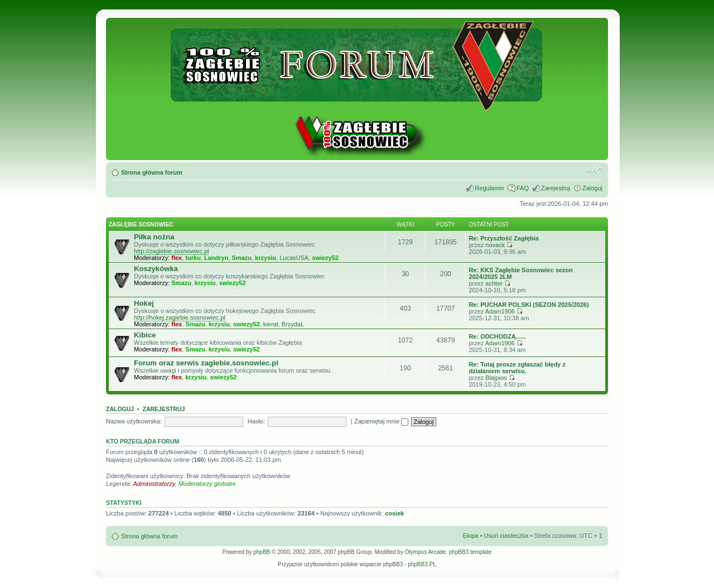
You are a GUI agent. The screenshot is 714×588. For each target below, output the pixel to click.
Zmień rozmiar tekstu (594, 170)
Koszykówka (156, 269)
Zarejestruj (556, 188)
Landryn (216, 258)
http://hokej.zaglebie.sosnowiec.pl (180, 317)
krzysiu (266, 258)
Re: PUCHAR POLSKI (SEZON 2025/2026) (529, 305)
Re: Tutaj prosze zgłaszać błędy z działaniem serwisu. (517, 368)
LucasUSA (294, 258)
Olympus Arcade (425, 552)
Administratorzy (154, 484)
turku (193, 258)
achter (494, 283)
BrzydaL (293, 324)
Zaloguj (592, 188)
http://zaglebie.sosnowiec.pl (172, 251)
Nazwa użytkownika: (134, 421)
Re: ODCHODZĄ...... (497, 336)
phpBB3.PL (422, 564)
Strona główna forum (152, 172)
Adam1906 (500, 311)
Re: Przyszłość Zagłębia (503, 238)
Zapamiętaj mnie (381, 421)
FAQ (523, 188)
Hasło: (256, 421)
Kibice (145, 335)
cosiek (394, 513)
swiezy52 (325, 258)
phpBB (262, 552)
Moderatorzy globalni (207, 484)
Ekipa (471, 536)
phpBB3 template (471, 552)
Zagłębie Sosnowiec (141, 225)
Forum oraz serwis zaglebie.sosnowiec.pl (206, 363)
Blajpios (496, 378)
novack (495, 245)
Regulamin (489, 188)
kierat (271, 324)
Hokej (144, 303)
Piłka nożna (154, 237)
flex (177, 258)
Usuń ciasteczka (506, 536)
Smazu (242, 258)
